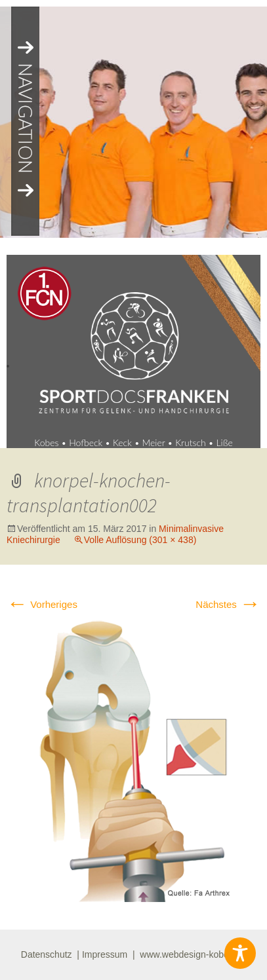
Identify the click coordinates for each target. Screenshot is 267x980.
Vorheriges (42, 604)
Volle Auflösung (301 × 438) (140, 540)
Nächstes (228, 604)
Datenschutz (47, 954)
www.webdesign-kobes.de (193, 954)
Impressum (105, 954)
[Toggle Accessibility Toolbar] (240, 953)
